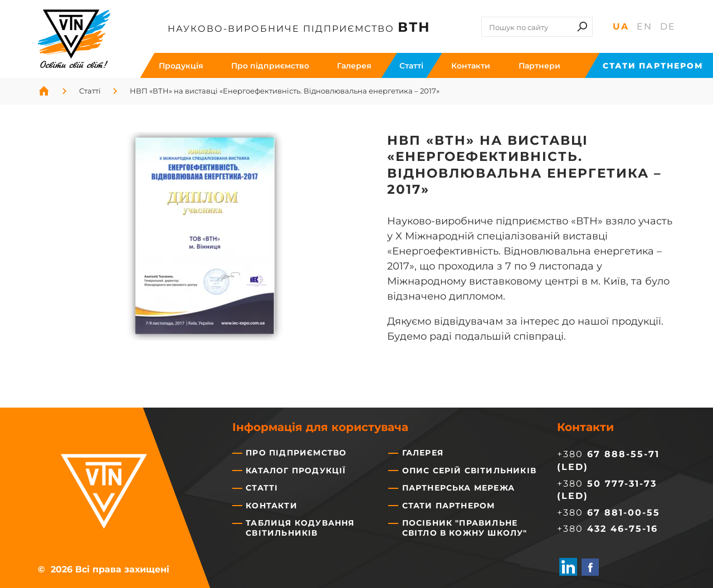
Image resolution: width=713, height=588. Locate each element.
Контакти (471, 66)
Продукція (181, 66)
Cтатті (411, 66)
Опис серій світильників (470, 471)
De (668, 26)
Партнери (539, 66)
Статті (262, 488)
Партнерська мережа (459, 488)
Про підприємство (270, 66)
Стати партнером (653, 66)
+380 (609, 512)
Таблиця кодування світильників (300, 528)
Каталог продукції (296, 471)
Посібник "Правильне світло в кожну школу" (465, 528)
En (644, 26)
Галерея (354, 66)
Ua (621, 26)
